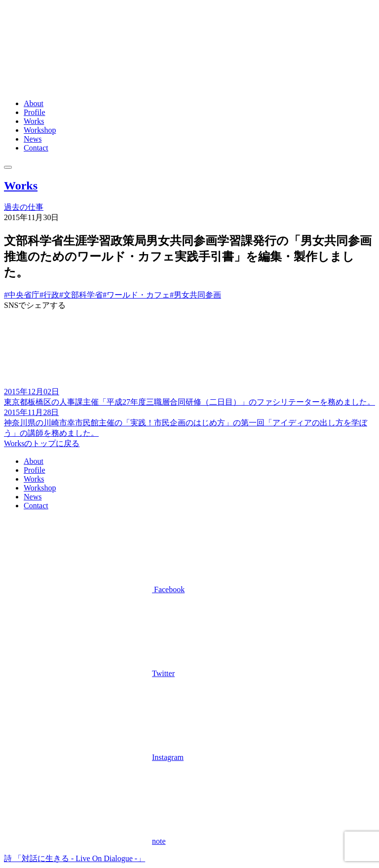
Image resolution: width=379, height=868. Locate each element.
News (33, 139)
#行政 (49, 295)
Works (34, 121)
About (34, 103)
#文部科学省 (81, 295)
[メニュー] (8, 167)
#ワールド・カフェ (136, 295)
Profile (35, 112)
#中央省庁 (22, 295)
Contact (36, 148)
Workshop (40, 130)
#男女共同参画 (195, 295)
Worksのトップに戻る (42, 443)
